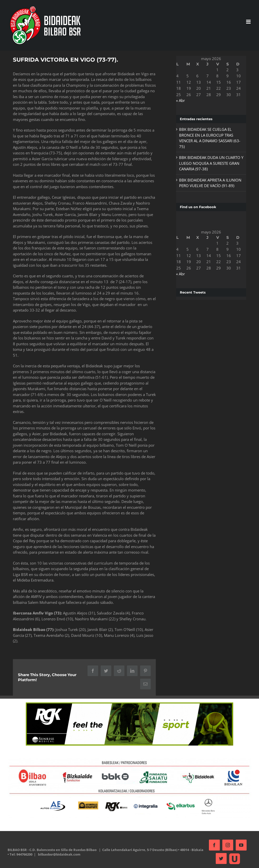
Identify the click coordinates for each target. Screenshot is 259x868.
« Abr (179, 100)
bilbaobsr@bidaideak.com (72, 860)
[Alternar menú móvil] (246, 22)
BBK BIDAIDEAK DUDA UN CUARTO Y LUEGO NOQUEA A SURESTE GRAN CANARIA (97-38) (209, 163)
